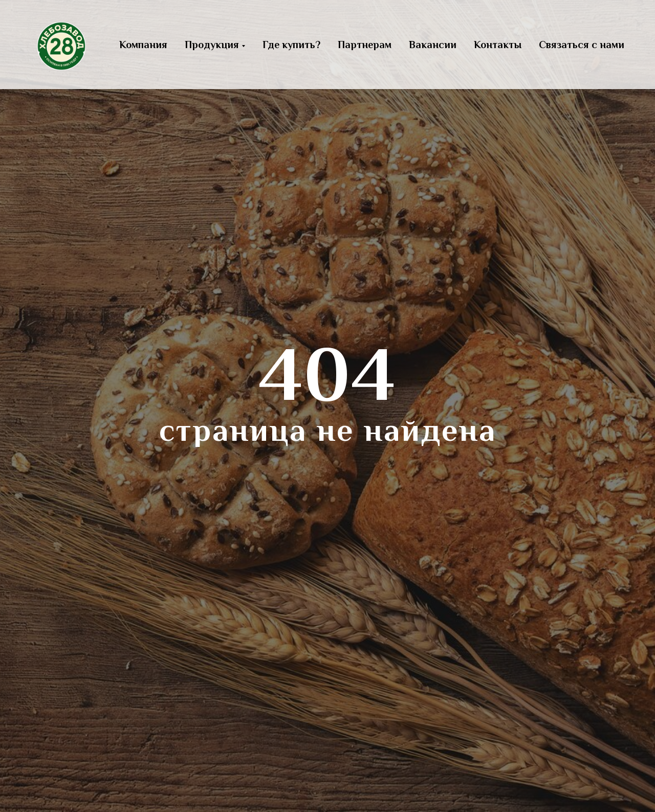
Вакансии (433, 45)
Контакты (498, 45)
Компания (143, 45)
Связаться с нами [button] (582, 45)
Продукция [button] (212, 45)
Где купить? (291, 45)
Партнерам (365, 45)
